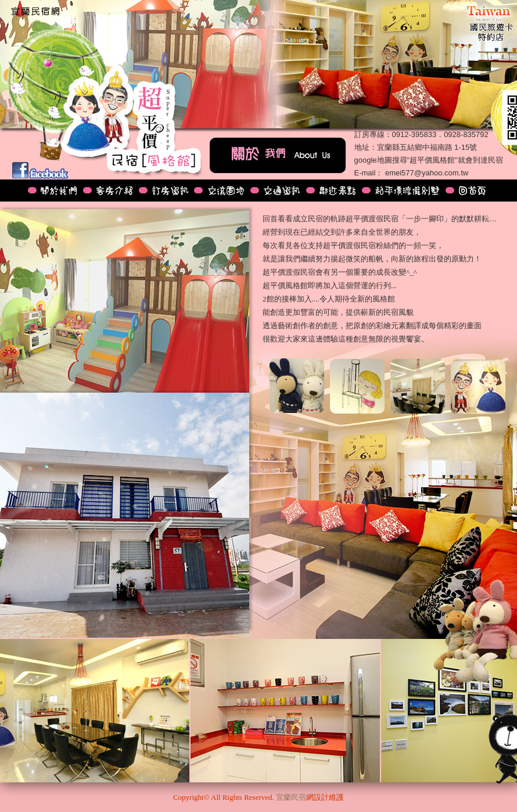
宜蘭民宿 (291, 797)
